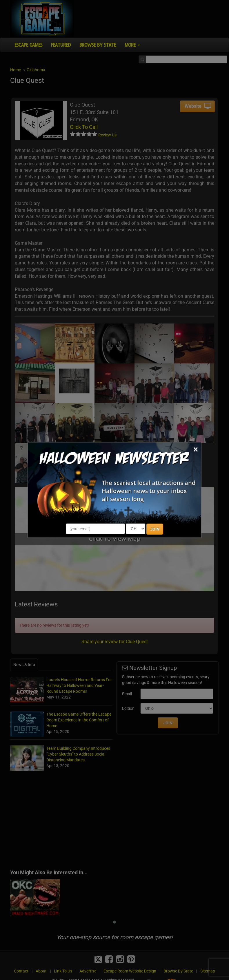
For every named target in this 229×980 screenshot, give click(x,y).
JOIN (155, 529)
